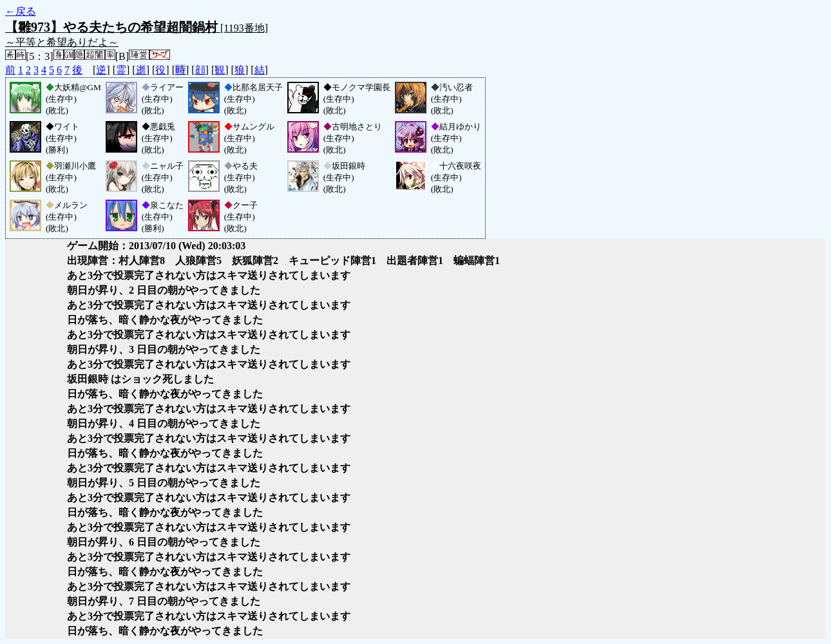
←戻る (21, 11)
